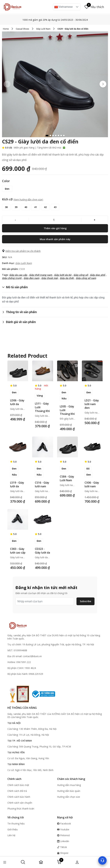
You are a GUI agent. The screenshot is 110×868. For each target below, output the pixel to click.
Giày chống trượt (12, 278)
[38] (6, 207)
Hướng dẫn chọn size (69, 797)
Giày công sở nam (86, 278)
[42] (45, 207)
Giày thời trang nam (41, 275)
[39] (16, 207)
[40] (26, 207)
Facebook (64, 824)
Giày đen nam (31, 278)
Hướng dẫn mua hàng (69, 785)
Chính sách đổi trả (17, 791)
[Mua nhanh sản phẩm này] (55, 239)
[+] (95, 220)
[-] (15, 220)
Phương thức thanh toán (21, 809)
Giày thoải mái (50, 278)
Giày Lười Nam (24, 263)
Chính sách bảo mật (18, 785)
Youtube (63, 829)
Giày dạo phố (98, 275)
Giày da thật (67, 278)
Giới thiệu (13, 829)
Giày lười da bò (63, 275)
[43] (55, 207)
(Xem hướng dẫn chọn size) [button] (28, 200)
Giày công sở (81, 275)
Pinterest (64, 835)
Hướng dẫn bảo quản (69, 791)
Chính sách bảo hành (19, 797)
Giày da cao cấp (18, 275)
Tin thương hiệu (16, 824)
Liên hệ (11, 835)
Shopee (63, 853)
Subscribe (85, 601)
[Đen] (7, 189)
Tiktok (62, 847)
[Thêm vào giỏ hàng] (55, 228)
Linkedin (63, 841)
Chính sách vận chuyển (20, 803)
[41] (36, 207)
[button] (77, 7)
